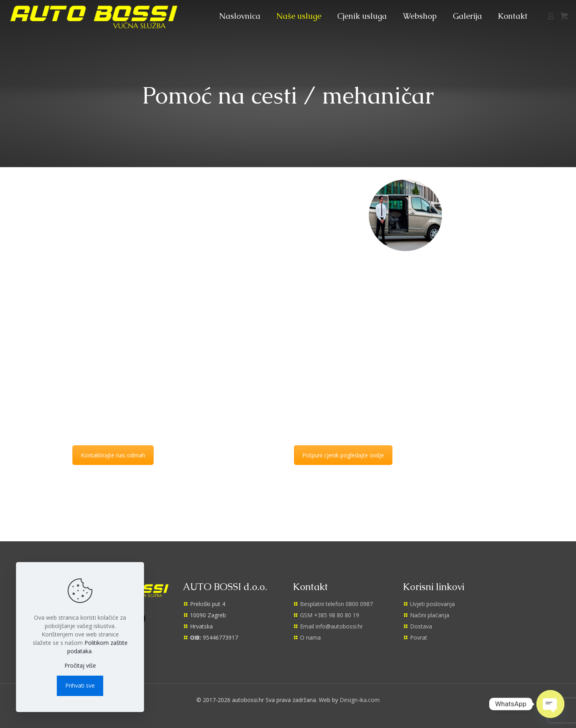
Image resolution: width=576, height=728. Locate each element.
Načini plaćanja (430, 615)
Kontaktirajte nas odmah (113, 455)
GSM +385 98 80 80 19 (330, 615)
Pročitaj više (80, 665)
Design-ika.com (360, 700)
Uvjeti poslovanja (432, 604)
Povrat (419, 637)
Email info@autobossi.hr (331, 626)
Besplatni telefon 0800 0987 (336, 604)
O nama (310, 637)
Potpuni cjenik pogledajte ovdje (343, 455)
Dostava (421, 626)
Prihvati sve (80, 685)
